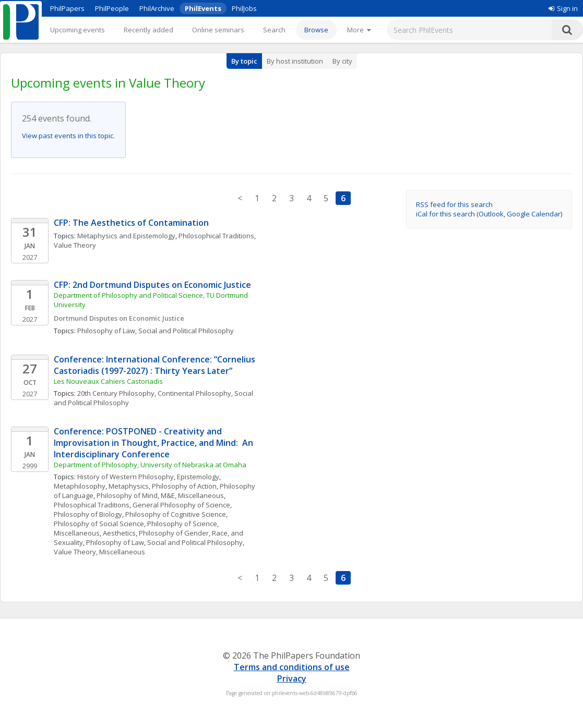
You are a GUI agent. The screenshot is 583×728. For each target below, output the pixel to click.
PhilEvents (203, 8)
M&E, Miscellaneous (192, 495)
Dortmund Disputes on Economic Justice (119, 318)
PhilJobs (244, 8)
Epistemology (198, 477)
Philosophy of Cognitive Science (176, 514)
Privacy (292, 678)
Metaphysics (129, 486)
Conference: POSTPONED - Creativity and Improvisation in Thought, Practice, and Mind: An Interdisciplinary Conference (154, 443)
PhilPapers (67, 8)
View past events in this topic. (68, 136)
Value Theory (75, 245)
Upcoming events (78, 30)
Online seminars (218, 30)
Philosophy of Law (106, 331)
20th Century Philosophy (116, 393)
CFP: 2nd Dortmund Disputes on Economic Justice (152, 285)
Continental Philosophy (194, 393)
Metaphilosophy (80, 486)
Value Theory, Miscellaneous (99, 552)
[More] (359, 30)
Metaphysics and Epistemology (126, 236)
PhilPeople (112, 8)
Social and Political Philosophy (186, 331)
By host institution (295, 61)
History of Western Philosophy (126, 477)
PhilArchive (157, 8)
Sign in (563, 8)
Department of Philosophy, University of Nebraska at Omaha (150, 465)
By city (342, 61)
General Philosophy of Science (181, 505)
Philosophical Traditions (216, 236)
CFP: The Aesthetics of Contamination (131, 223)
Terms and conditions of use (292, 667)
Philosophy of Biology (88, 514)
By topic (244, 61)
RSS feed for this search (454, 204)
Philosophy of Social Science (99, 524)
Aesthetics (119, 533)
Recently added (148, 30)
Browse (316, 30)
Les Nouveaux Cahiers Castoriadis (108, 381)
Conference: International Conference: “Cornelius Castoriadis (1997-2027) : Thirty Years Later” (156, 365)
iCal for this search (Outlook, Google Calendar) (489, 214)
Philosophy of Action (184, 486)
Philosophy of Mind (127, 495)
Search (274, 30)
